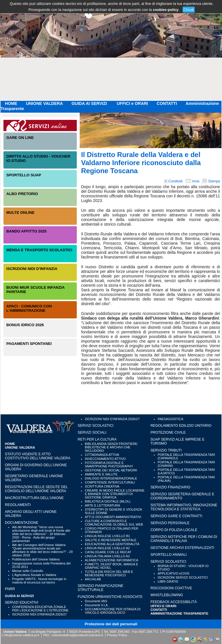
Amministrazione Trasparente (179, 613)
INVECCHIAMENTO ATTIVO (105, 459)
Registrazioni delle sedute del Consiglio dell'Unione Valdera (36, 489)
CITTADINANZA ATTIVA (102, 455)
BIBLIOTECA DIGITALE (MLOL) (108, 501)
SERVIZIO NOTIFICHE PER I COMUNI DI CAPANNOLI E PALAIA (184, 539)
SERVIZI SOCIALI (92, 433)
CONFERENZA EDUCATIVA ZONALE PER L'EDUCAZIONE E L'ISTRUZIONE (40, 609)
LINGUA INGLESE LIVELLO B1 (107, 536)
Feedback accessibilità (174, 602)
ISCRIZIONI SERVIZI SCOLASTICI (183, 577)
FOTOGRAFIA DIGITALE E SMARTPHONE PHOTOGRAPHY (109, 464)
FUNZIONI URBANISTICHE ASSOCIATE (110, 597)
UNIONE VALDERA (44, 103)
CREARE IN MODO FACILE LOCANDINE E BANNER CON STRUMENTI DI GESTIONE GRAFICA (115, 494)
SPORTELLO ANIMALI (169, 555)
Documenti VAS (96, 601)
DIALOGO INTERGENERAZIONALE (111, 478)
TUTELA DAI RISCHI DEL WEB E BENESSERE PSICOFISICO (109, 573)
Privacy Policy (117, 635)
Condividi (173, 181)
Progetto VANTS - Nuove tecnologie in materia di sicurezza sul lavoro (39, 581)
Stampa (211, 181)
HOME (11, 103)
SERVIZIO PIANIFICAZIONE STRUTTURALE (101, 588)
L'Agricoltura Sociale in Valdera (34, 575)
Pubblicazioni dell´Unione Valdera (36, 559)
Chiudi (189, 10)
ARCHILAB (93, 579)
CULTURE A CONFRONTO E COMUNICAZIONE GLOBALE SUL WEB (114, 523)
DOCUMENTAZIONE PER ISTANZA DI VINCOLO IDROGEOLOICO (113, 611)
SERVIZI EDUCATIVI (22, 603)
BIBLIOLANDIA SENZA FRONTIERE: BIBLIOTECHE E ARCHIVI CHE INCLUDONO (111, 447)
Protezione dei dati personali (111, 624)
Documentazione (22, 523)
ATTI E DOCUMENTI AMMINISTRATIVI (113, 517)
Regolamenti (18, 505)
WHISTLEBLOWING (167, 595)
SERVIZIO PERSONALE (170, 523)
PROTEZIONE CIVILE (168, 433)
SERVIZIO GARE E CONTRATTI (176, 516)
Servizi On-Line (40, 125)
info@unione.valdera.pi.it (21, 635)
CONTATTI (167, 103)
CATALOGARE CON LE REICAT (108, 552)
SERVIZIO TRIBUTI (166, 450)
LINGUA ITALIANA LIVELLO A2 (107, 556)
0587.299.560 (119, 632)
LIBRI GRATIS (168, 581)
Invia (193, 181)
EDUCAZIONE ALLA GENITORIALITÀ (112, 544)
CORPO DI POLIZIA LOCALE (174, 530)
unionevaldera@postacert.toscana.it (77, 635)
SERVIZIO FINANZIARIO (170, 487)
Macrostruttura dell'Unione (34, 498)
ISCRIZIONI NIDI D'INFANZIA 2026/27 (39, 614)
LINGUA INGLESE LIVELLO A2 (107, 548)
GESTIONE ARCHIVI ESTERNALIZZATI (182, 548)
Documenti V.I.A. (97, 605)
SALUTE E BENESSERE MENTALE (111, 540)
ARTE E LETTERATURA (102, 505)
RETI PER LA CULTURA (97, 439)
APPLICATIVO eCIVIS (173, 573)
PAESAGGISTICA (170, 419)
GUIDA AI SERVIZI (90, 103)
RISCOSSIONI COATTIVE (171, 588)
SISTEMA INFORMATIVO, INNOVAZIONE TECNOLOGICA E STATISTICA (184, 507)
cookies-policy (166, 10)
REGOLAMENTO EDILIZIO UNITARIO (181, 426)
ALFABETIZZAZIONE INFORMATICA (112, 560)
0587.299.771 (148, 632)
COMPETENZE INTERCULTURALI (110, 482)
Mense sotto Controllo (28, 571)
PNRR (10, 589)
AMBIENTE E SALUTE (101, 474)
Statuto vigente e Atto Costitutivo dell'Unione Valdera (38, 456)
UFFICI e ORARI (132, 103)
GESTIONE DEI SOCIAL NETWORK (111, 470)
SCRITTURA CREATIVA (102, 486)
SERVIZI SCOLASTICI (95, 426)
